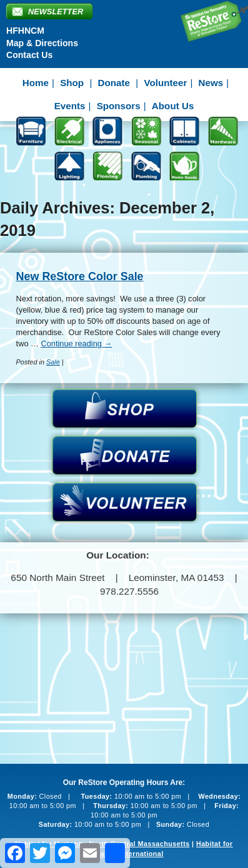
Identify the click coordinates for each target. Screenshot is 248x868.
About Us (173, 106)
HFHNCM (25, 31)
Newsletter (56, 12)
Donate (114, 83)
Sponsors (119, 106)
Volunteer (165, 83)
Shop (72, 83)
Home (36, 83)
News (211, 83)
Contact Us (29, 55)
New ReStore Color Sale (80, 276)
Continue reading (76, 344)
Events (70, 106)
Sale (53, 362)
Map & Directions (42, 43)
